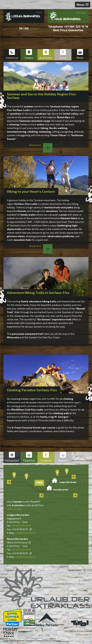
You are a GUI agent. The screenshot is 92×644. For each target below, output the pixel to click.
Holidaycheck (12, 460)
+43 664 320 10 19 (76, 26)
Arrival (63, 58)
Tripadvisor (29, 460)
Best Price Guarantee (68, 30)
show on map (14, 509)
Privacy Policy (43, 640)
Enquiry (29, 58)
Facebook (46, 460)
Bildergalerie (18, 640)
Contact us (12, 58)
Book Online (46, 58)
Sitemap (56, 640)
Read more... (41, 145)
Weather (63, 460)
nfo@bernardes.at (25, 533)
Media (80, 58)
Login (6, 640)
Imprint (30, 640)
